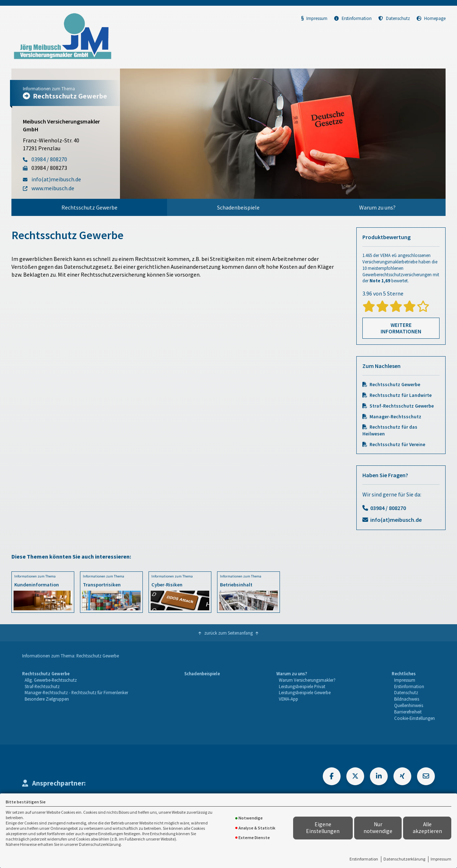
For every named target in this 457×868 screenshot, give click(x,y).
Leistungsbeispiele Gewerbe (305, 692)
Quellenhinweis (409, 705)
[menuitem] (89, 207)
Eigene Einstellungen (323, 828)
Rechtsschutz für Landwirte (401, 395)
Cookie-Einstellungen (415, 718)
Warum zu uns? (377, 207)
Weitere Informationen (401, 328)
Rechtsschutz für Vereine (397, 445)
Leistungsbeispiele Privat (302, 686)
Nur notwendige (378, 828)
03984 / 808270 (388, 508)
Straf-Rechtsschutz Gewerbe (402, 406)
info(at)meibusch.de (396, 520)
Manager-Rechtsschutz (395, 417)
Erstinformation (364, 859)
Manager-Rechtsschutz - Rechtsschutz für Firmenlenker (76, 692)
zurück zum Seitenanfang (228, 633)
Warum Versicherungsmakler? (307, 680)
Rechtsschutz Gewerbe (89, 207)
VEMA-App (288, 699)
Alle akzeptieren (427, 828)
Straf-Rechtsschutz (42, 686)
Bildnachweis (407, 699)
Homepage (431, 18)
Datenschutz (394, 18)
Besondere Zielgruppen (47, 699)
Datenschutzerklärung (404, 859)
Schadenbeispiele (238, 207)
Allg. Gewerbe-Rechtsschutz (51, 680)
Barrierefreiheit (408, 712)
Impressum (441, 859)
